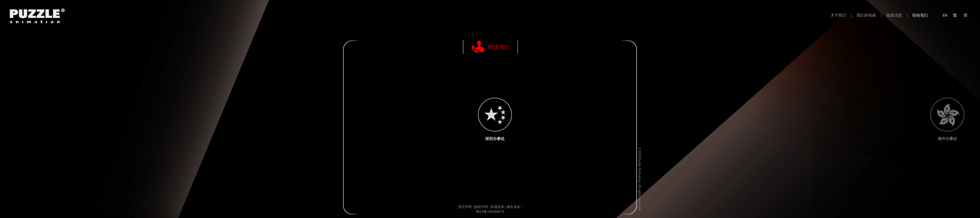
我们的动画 (866, 16)
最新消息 (894, 16)
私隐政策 (497, 207)
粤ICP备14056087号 (490, 212)
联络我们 (920, 16)
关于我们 (838, 16)
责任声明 (465, 207)
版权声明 (481, 207)
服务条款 (514, 207)
